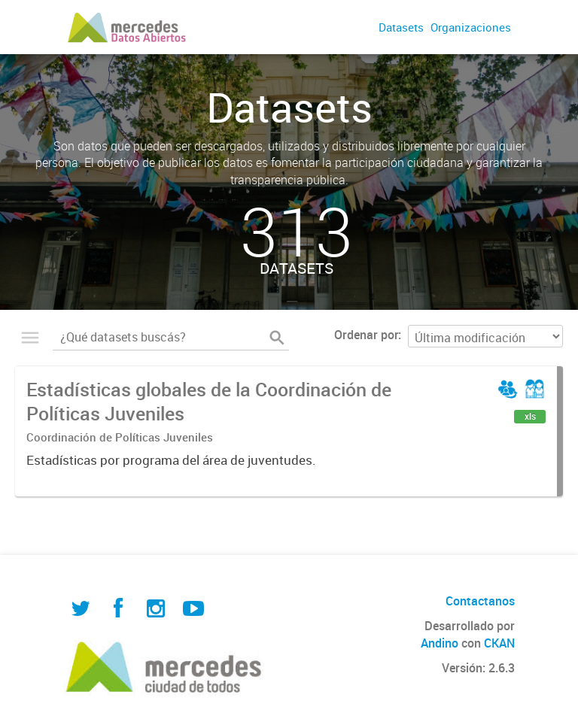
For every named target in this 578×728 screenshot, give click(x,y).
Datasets (401, 27)
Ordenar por (366, 335)
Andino (440, 643)
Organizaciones (471, 27)
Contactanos (480, 601)
